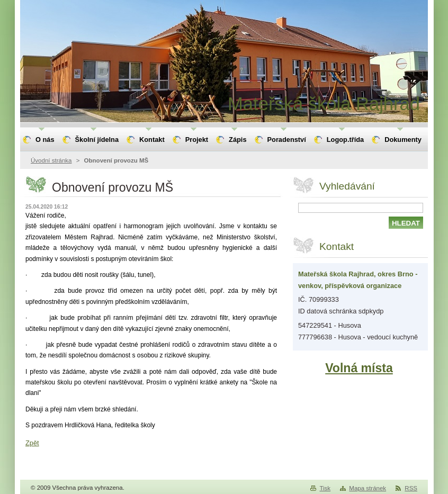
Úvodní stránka (51, 160)
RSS (411, 488)
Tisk (325, 488)
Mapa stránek (368, 488)
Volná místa (359, 368)
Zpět (32, 443)
